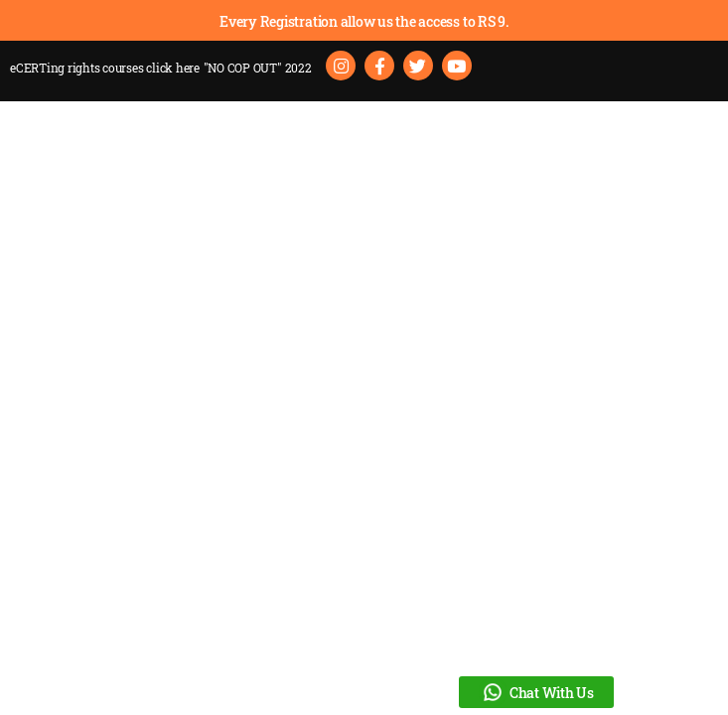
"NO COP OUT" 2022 (258, 68)
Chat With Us (536, 692)
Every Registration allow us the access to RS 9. (364, 21)
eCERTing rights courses (105, 68)
